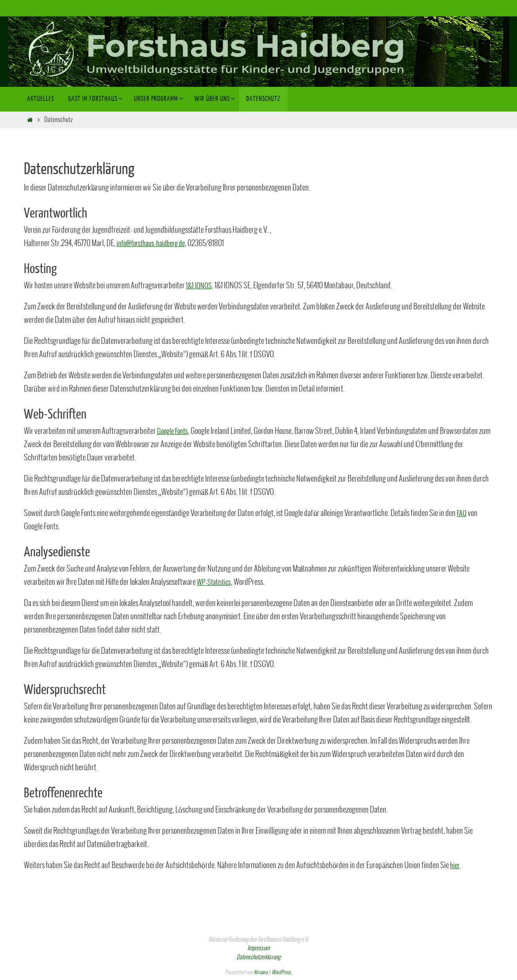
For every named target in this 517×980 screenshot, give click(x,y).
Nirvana (260, 973)
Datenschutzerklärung (258, 957)
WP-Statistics (215, 582)
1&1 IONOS (200, 286)
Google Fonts (174, 431)
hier (455, 866)
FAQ (462, 513)
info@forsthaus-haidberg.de (155, 244)
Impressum (258, 948)
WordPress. (282, 973)
